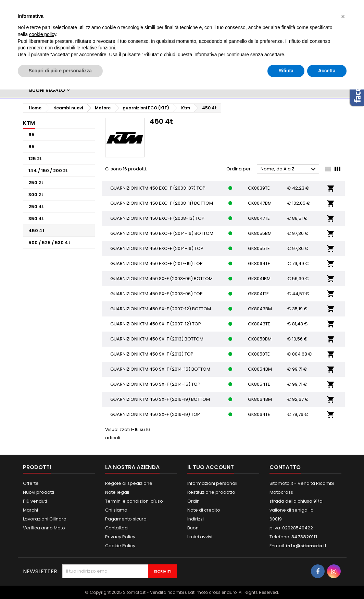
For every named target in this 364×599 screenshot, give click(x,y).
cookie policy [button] (43, 34)
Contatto (285, 467)
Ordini (194, 501)
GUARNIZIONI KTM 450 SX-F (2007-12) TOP (156, 324)
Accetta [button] (327, 71)
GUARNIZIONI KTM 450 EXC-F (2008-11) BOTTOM (162, 203)
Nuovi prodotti (39, 492)
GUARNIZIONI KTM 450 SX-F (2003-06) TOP (156, 294)
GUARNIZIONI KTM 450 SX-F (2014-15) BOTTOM (160, 369)
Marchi (30, 510)
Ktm (29, 123)
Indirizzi (196, 519)
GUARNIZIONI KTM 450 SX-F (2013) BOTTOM (157, 339)
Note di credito (204, 510)
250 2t (36, 183)
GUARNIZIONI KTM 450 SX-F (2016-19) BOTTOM (160, 399)
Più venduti (35, 501)
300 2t (36, 195)
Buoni (193, 528)
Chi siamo (116, 510)
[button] (343, 16)
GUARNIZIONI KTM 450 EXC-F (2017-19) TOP (156, 263)
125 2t (35, 159)
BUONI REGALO (47, 90)
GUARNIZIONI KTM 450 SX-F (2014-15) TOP (155, 384)
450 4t (36, 231)
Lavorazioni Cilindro (45, 519)
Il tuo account (211, 467)
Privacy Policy (120, 537)
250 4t (36, 207)
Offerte (31, 483)
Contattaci (117, 528)
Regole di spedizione (129, 483)
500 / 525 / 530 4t (49, 243)
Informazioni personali (212, 483)
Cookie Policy (120, 546)
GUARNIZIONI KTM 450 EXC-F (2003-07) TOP (158, 188)
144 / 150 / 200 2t (48, 171)
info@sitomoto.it (306, 546)
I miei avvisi (200, 537)
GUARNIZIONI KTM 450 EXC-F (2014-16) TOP (157, 248)
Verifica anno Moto (44, 528)
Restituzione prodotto (211, 492)
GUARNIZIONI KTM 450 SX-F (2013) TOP (152, 354)
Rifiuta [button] (286, 71)
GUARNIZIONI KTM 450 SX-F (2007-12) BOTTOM (161, 309)
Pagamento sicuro (126, 519)
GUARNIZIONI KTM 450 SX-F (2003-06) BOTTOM (161, 279)
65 (32, 135)
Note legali (117, 492)
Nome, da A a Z (289, 169)
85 (32, 147)
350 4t (36, 219)
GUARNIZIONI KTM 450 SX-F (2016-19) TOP (155, 414)
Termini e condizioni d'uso (134, 501)
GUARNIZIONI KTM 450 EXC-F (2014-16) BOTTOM (162, 233)
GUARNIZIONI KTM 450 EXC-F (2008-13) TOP (157, 218)
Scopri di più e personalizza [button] (60, 71)
